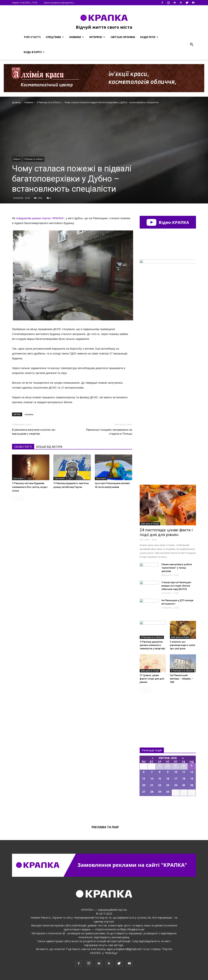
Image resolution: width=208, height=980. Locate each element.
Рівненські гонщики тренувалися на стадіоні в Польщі (109, 432)
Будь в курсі (34, 52)
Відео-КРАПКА (168, 222)
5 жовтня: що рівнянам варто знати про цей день (182, 645)
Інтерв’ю (97, 37)
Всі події (168, 809)
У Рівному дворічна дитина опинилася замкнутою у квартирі (152, 645)
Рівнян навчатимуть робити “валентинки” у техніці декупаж (177, 568)
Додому (16, 102)
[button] (191, 45)
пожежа (29, 414)
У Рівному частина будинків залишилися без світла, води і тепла (30, 487)
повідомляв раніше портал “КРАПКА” (40, 218)
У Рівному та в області (34, 159)
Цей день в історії (150, 524)
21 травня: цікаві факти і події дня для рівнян (152, 679)
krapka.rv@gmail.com (129, 949)
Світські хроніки (123, 37)
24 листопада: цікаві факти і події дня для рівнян (166, 532)
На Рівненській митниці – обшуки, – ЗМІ (182, 679)
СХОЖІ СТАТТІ (23, 447)
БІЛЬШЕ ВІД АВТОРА (49, 447)
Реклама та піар (105, 827)
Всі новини (152, 714)
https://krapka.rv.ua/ (132, 929)
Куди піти (149, 37)
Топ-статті (32, 37)
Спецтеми (55, 37)
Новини (77, 37)
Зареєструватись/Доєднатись (59, 3)
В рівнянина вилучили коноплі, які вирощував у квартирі (34, 432)
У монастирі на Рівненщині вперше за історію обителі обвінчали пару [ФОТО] (176, 586)
